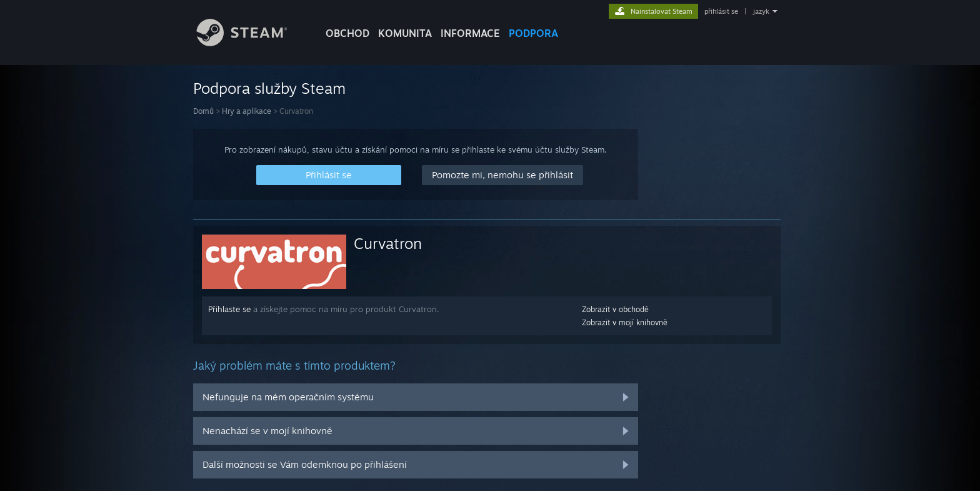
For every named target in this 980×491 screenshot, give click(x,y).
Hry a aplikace (247, 111)
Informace (470, 33)
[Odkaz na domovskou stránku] (251, 43)
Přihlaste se (229, 309)
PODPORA (533, 33)
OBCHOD (347, 33)
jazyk (761, 11)
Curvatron (388, 243)
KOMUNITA (405, 33)
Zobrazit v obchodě (615, 309)
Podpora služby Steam (269, 88)
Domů (203, 111)
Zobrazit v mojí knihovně (625, 322)
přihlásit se (721, 11)
